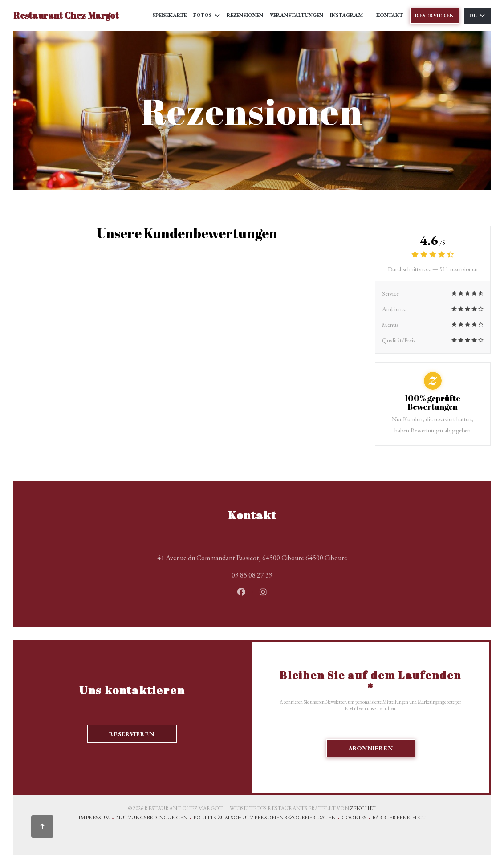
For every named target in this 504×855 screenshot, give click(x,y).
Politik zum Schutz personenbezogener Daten (267, 818)
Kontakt (390, 15)
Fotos (207, 15)
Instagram (346, 15)
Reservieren (435, 16)
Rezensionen (245, 15)
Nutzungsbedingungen (154, 818)
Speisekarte (169, 15)
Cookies (357, 818)
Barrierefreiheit (399, 818)
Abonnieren (371, 748)
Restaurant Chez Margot (66, 15)
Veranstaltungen (297, 15)
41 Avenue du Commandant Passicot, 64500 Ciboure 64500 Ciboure (290, 557)
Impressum (97, 818)
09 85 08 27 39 (252, 575)
